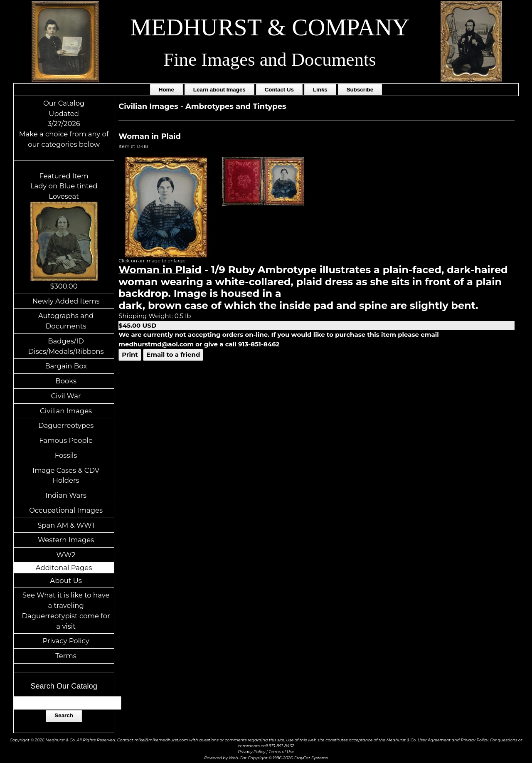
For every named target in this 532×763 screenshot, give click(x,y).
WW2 (66, 555)
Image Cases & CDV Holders (66, 475)
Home (166, 90)
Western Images (66, 540)
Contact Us (279, 90)
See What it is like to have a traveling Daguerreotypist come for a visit (66, 610)
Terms (66, 656)
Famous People (66, 440)
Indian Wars (66, 495)
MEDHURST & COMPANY (270, 27)
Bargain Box (66, 366)
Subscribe (360, 90)
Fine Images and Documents (270, 59)
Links (320, 90)
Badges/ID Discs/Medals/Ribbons (66, 346)
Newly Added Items (66, 301)
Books (66, 381)
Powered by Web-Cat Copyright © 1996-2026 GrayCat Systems (266, 758)
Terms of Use (281, 752)
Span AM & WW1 (66, 525)
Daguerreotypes (66, 425)
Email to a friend (173, 354)
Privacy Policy (66, 641)
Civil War (66, 396)
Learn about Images (219, 90)
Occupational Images (66, 510)
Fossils (66, 455)
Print (130, 354)
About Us (66, 580)
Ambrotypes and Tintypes (236, 106)
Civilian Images (66, 411)
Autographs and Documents (66, 321)
